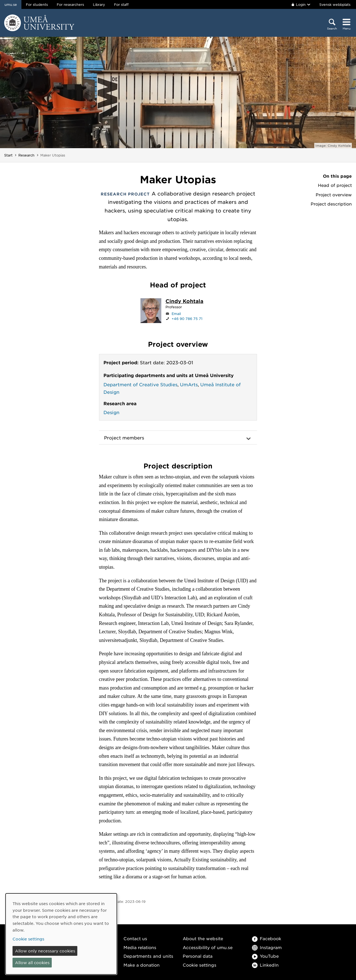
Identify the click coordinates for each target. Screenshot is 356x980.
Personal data (198, 956)
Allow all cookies (32, 962)
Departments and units (148, 956)
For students (37, 4)
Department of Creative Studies (140, 384)
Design (111, 412)
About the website (203, 938)
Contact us (135, 938)
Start (8, 155)
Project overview (334, 195)
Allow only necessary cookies (45, 951)
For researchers (70, 4)
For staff (121, 4)
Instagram (267, 947)
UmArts (189, 384)
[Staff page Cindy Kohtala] (184, 302)
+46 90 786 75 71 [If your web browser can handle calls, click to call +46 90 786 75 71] (187, 319)
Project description (331, 204)
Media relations (140, 947)
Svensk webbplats (335, 4)
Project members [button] (124, 438)
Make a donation (142, 965)
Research (26, 155)
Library (99, 4)
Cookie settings (200, 965)
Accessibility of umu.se (208, 947)
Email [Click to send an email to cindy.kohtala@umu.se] (176, 314)
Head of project (335, 185)
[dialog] (61, 934)
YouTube (265, 956)
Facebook (267, 938)
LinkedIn (265, 965)
